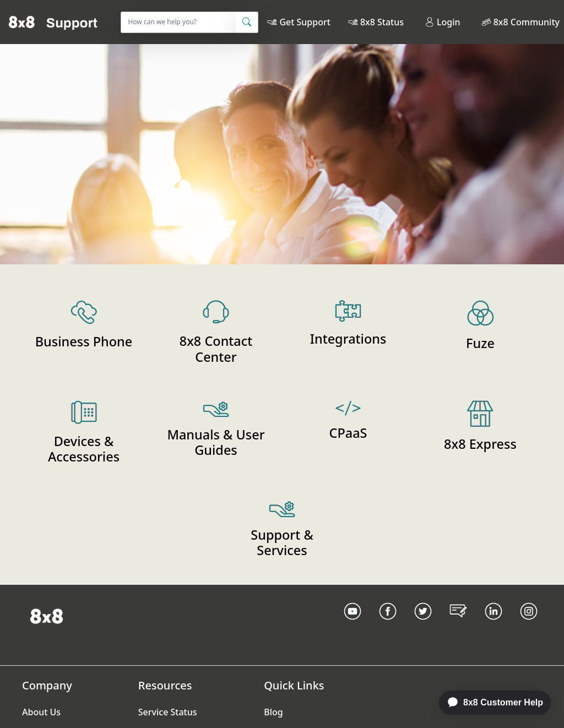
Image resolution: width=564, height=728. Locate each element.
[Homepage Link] (47, 616)
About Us (41, 712)
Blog (273, 712)
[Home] (53, 22)
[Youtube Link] (352, 625)
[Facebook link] (388, 625)
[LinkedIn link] (493, 625)
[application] (489, 703)
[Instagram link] (529, 625)
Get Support (305, 22)
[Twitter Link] (423, 625)
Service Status (168, 712)
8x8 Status (382, 22)
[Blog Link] (458, 625)
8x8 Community (527, 22)
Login (443, 22)
